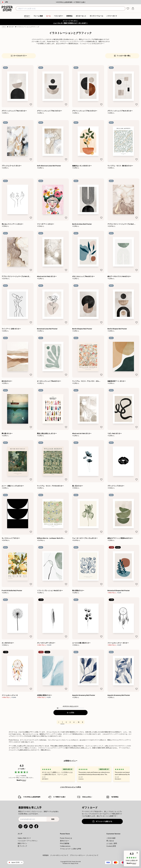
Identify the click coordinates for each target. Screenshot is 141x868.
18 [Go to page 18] (79, 722)
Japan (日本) (15, 862)
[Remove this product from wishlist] (31, 104)
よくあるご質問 (112, 843)
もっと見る (70, 713)
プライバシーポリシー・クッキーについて (84, 855)
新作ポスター (65, 841)
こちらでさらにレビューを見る (70, 787)
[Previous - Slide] (38, 774)
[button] (132, 858)
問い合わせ (110, 841)
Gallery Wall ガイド (24, 838)
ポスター (12, 27)
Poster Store (75, 862)
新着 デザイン (22, 843)
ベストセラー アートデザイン (28, 841)
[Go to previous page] (59, 722)
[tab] (128, 9)
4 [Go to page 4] (74, 722)
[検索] (123, 9)
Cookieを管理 (111, 846)
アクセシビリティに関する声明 (70, 849)
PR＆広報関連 (65, 843)
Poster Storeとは (66, 838)
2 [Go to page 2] (66, 722)
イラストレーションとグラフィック (28, 27)
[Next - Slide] (132, 774)
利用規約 (46, 855)
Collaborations (65, 846)
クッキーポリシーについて (59, 855)
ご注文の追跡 (111, 838)
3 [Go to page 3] (70, 722)
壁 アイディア (22, 846)
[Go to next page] (83, 722)
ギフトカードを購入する (102, 821)
